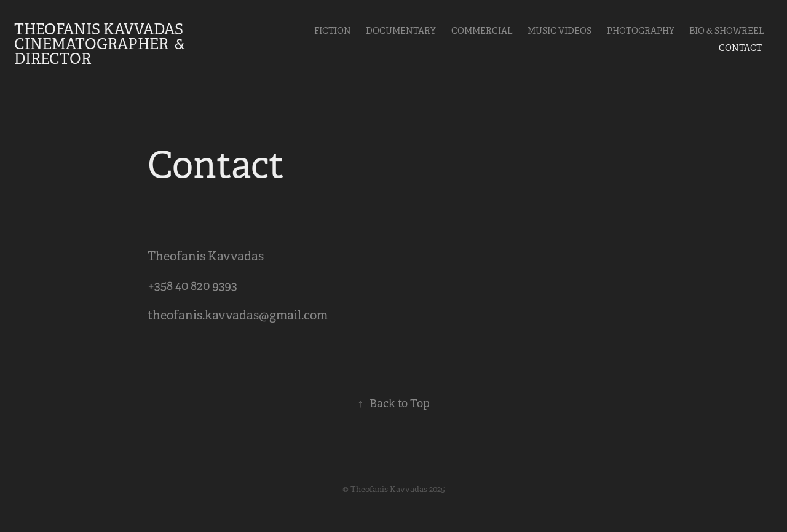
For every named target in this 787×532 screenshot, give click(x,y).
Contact (740, 48)
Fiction (333, 31)
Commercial (482, 31)
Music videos (560, 31)
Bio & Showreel (727, 31)
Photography (641, 31)
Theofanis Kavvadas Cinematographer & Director (101, 44)
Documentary (401, 31)
